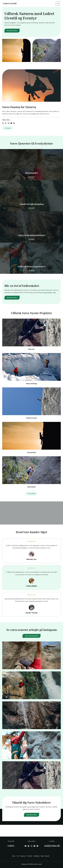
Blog (43, 856)
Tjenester (22, 856)
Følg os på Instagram (32, 636)
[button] (8, 128)
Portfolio (29, 856)
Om (16, 856)
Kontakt (49, 856)
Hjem (12, 856)
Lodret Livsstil (10, 3)
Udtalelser (37, 856)
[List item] (3, 123)
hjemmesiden (48, 293)
